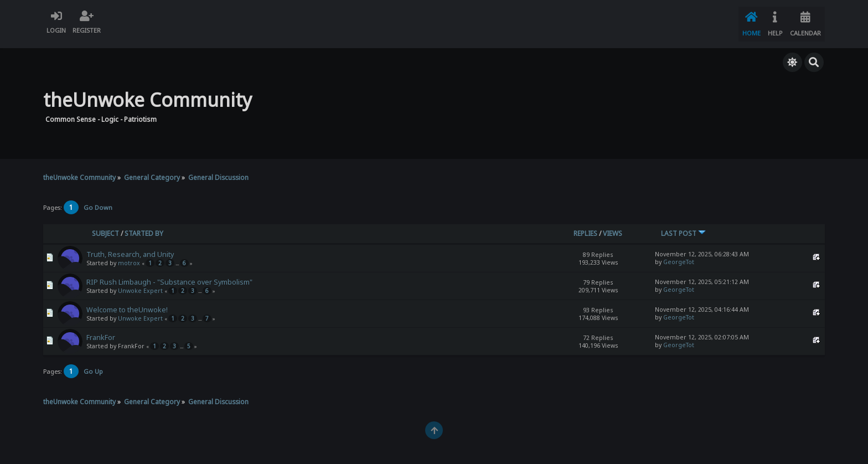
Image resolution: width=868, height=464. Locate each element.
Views (613, 226)
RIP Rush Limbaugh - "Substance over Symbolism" (169, 275)
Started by (144, 226)
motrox (129, 256)
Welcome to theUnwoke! (127, 303)
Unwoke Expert (140, 283)
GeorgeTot (679, 255)
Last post (683, 226)
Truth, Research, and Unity (130, 247)
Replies (585, 226)
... (178, 256)
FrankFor (101, 330)
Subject (105, 226)
